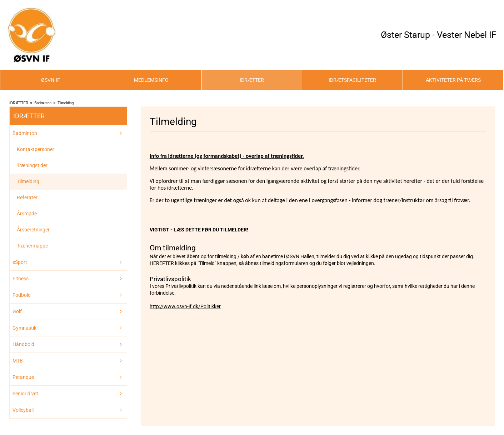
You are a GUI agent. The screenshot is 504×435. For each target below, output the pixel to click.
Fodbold (22, 295)
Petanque (23, 377)
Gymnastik (24, 328)
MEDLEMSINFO (151, 80)
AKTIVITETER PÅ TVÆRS (453, 80)
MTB (18, 361)
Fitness (21, 279)
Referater (27, 197)
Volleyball (23, 410)
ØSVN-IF (51, 80)
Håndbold (23, 344)
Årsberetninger (33, 230)
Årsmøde (27, 214)
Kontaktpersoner (36, 149)
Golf (17, 311)
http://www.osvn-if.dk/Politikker (185, 306)
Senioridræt (25, 394)
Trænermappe (32, 246)
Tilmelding (66, 103)
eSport (20, 262)
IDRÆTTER (252, 80)
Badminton (43, 103)
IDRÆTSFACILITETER (352, 80)
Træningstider (32, 165)
